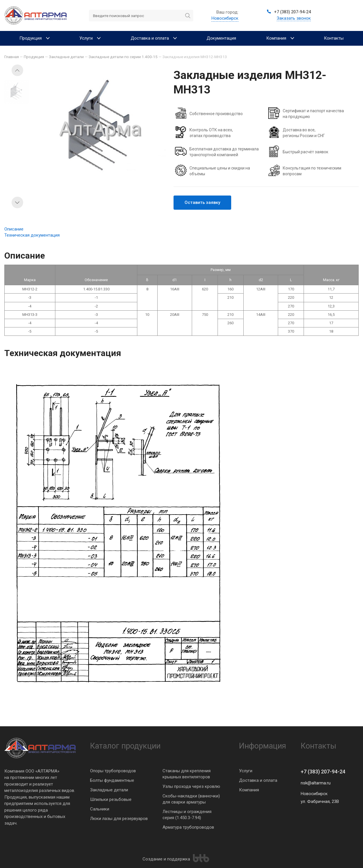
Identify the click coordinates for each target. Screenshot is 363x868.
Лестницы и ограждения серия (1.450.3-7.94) (187, 815)
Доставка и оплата (258, 780)
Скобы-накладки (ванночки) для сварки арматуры (191, 799)
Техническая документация (32, 235)
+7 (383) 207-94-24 (323, 772)
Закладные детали (109, 790)
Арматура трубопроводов (188, 827)
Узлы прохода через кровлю (191, 786)
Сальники (100, 809)
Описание (14, 229)
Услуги (246, 771)
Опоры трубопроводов (113, 771)
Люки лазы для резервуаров (119, 819)
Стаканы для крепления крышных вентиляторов (187, 774)
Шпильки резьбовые (111, 799)
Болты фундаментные (112, 780)
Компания (249, 790)
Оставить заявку (202, 202)
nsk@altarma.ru (316, 783)
